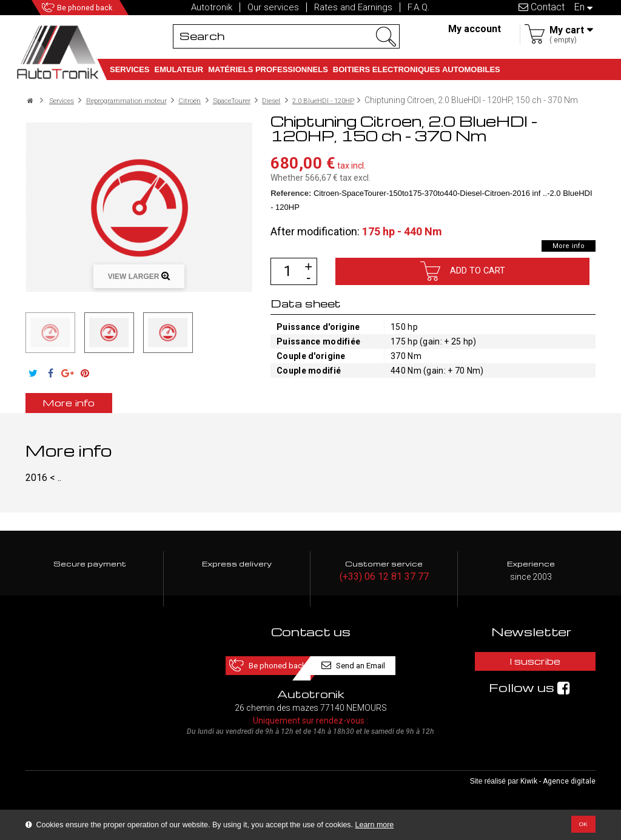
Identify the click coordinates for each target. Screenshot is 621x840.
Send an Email (379, 674)
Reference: (291, 202)
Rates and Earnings (353, 7)
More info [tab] (89, 412)
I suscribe (531, 674)
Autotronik (212, 7)
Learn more (375, 825)
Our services (273, 7)
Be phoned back (104, 8)
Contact (542, 7)
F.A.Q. (419, 7)
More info (562, 255)
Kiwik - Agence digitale (558, 792)
